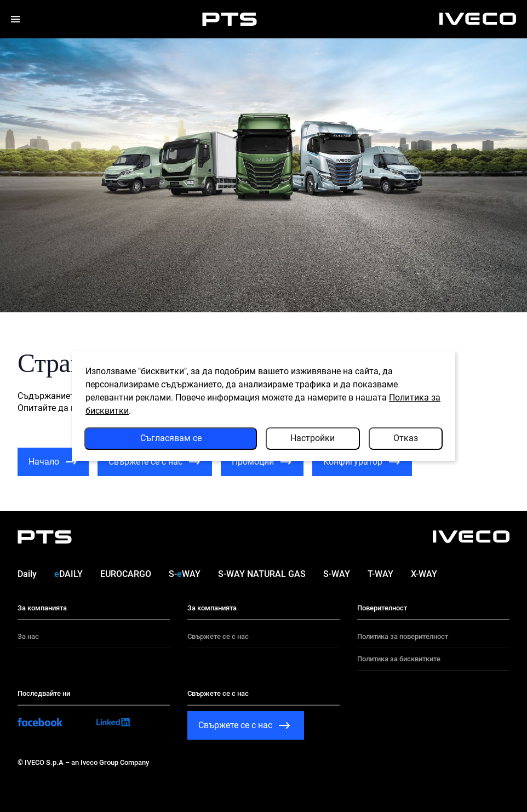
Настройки (313, 438)
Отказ (406, 438)
